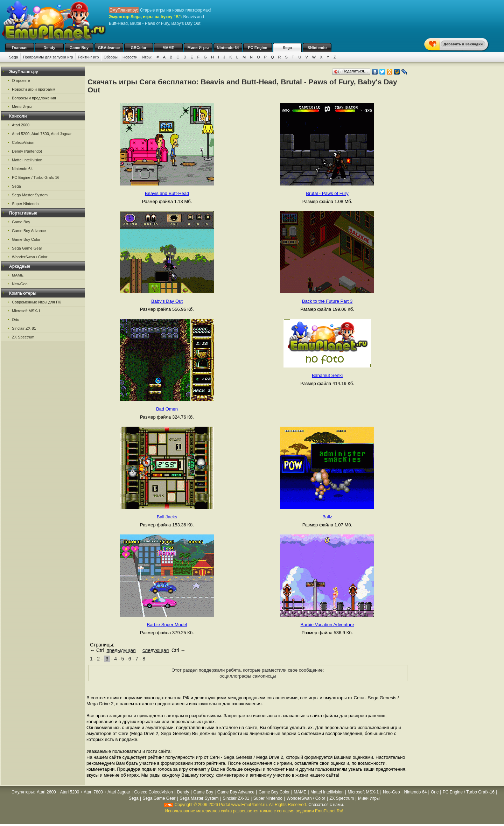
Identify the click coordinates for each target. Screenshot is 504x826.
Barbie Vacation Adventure (327, 625)
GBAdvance (109, 48)
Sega (287, 48)
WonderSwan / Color (30, 257)
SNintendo (317, 48)
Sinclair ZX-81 (24, 328)
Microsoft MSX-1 (26, 311)
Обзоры (111, 57)
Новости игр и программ (34, 89)
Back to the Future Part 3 (327, 301)
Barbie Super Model (167, 625)
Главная (20, 48)
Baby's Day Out (167, 301)
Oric (15, 320)
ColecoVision (23, 142)
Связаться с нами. (326, 805)
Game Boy (79, 48)
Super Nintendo (25, 204)
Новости (130, 57)
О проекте (21, 80)
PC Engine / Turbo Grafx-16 (36, 177)
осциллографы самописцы (248, 676)
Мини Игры (198, 48)
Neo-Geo (20, 284)
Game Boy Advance (29, 231)
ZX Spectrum (23, 337)
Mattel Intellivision (27, 160)
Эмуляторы (23, 792)
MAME (168, 48)
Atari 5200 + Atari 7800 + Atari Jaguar (95, 792)
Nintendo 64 (228, 48)
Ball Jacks (167, 517)
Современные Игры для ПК (36, 302)
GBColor (138, 48)
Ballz (327, 517)
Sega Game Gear (27, 248)
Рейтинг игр (89, 57)
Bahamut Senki (327, 375)
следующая (156, 650)
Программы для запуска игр (48, 57)
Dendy (49, 48)
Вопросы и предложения (34, 98)
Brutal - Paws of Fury (327, 193)
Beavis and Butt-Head (167, 193)
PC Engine (257, 48)
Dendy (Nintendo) (27, 151)
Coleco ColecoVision (154, 792)
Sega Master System (30, 195)
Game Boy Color (26, 239)
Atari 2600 (21, 125)
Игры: (148, 57)
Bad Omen (167, 409)
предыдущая (121, 650)
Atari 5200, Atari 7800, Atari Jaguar (42, 134)
